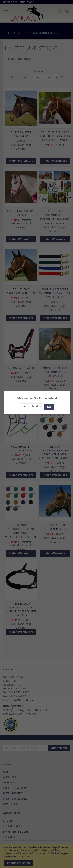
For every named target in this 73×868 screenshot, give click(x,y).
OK (49, 407)
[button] (31, 407)
